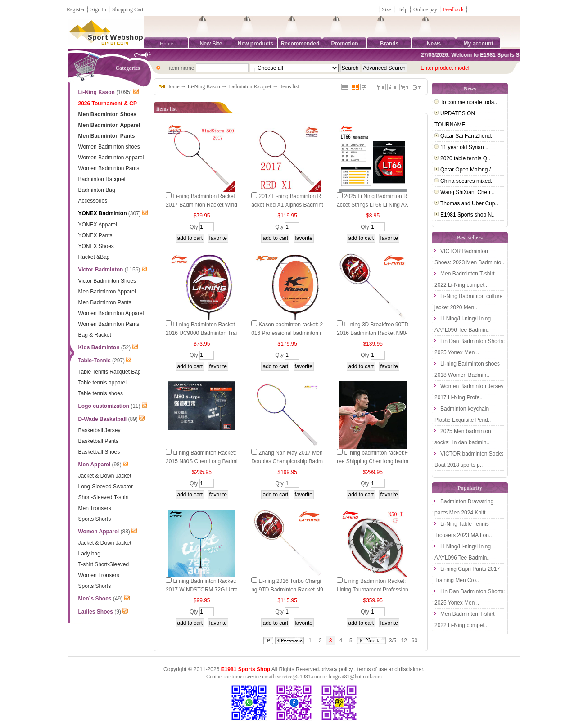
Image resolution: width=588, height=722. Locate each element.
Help (402, 9)
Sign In (98, 9)
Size (387, 9)
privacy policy (336, 669)
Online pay (425, 9)
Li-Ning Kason (204, 86)
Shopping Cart (128, 9)
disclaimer (411, 669)
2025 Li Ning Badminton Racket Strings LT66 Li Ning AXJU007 (373, 205)
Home (166, 44)
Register (76, 9)
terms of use (372, 669)
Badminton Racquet (250, 86)
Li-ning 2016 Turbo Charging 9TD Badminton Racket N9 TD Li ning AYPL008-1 (287, 590)
